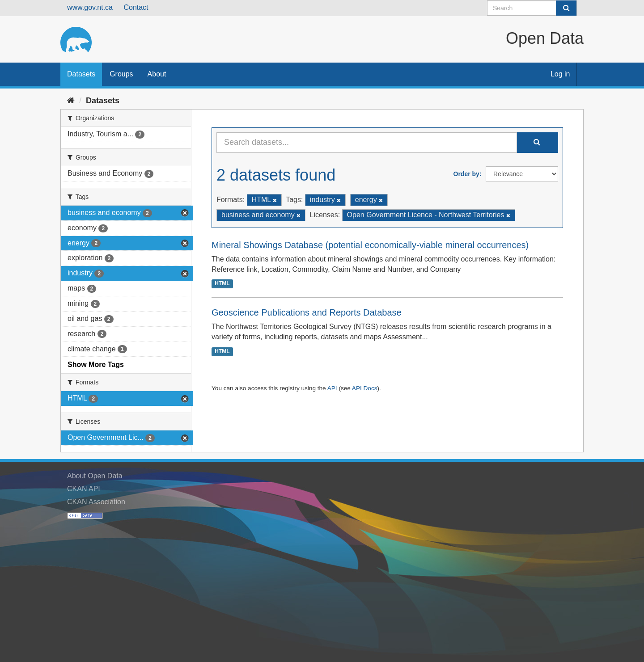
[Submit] (566, 8)
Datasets (81, 74)
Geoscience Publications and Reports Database (307, 312)
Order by (466, 174)
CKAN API (84, 489)
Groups (121, 74)
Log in (560, 74)
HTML (222, 283)
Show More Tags (96, 365)
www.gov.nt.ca (90, 7)
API (332, 388)
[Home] (71, 101)
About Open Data (95, 476)
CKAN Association (96, 502)
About (157, 74)
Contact (136, 7)
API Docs (365, 388)
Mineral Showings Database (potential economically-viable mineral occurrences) (370, 245)
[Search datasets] (532, 8)
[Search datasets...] (367, 143)
